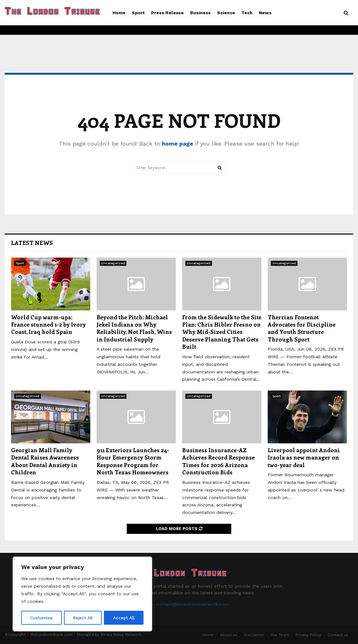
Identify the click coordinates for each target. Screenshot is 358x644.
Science (226, 13)
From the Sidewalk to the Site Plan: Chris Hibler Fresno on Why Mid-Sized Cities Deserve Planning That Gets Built (222, 332)
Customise (42, 618)
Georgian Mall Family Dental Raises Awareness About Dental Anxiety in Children (45, 461)
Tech (247, 13)
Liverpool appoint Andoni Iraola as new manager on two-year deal (304, 457)
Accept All (124, 618)
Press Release (167, 13)
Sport (138, 13)
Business (200, 13)
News (265, 13)
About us (229, 635)
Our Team (280, 635)
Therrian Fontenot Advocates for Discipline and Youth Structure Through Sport (302, 328)
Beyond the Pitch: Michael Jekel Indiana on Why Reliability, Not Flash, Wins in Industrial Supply (134, 328)
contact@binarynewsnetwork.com (192, 604)
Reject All (83, 618)
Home (119, 13)
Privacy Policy (308, 635)
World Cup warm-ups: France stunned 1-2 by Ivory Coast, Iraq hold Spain (48, 325)
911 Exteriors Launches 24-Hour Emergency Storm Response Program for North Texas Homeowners (133, 461)
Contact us (338, 635)
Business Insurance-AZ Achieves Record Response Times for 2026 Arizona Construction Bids (218, 461)
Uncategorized (113, 263)
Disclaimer (254, 635)
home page (178, 144)
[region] (82, 594)
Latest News (32, 243)
